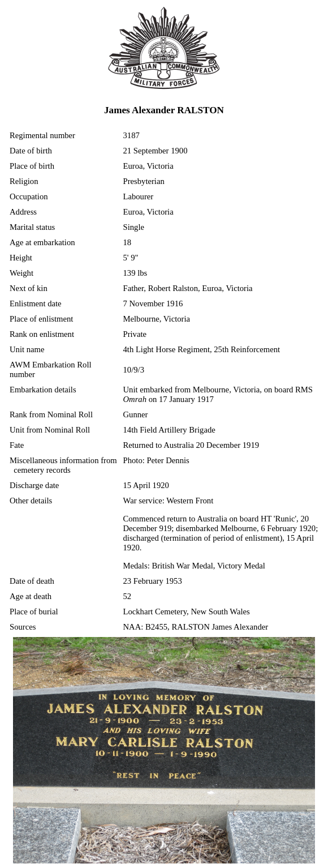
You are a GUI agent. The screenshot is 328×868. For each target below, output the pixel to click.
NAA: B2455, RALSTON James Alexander (196, 627)
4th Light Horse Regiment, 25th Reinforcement (202, 349)
